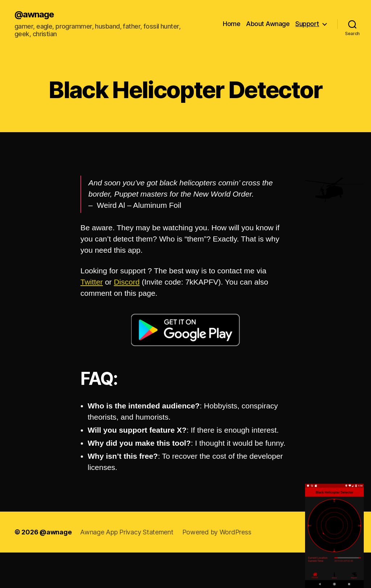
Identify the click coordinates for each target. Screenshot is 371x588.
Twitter (92, 282)
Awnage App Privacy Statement (127, 532)
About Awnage (268, 24)
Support (307, 24)
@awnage (34, 14)
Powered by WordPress (217, 532)
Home (232, 24)
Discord (127, 282)
